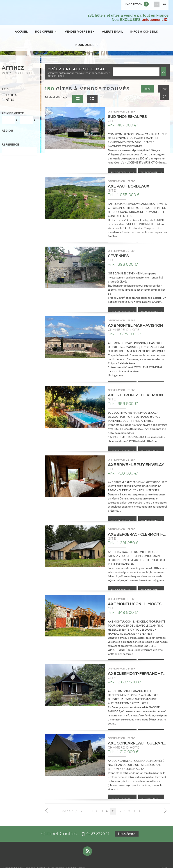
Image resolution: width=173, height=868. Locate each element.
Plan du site (44, 859)
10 (140, 799)
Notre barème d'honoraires (20, 859)
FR (157, 4)
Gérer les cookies (76, 855)
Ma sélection (137, 4)
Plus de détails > (122, 160)
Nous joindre (156, 32)
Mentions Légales (13, 855)
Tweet (164, 856)
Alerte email (99, 32)
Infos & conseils (128, 32)
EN (164, 4)
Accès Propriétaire (63, 859)
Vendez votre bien (68, 32)
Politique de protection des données (45, 855)
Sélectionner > (151, 160)
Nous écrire (127, 822)
